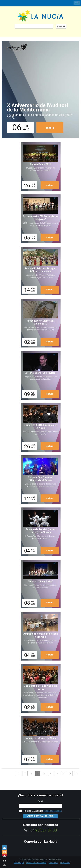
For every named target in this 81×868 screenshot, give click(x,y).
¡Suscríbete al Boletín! (41, 816)
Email (40, 801)
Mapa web (65, 863)
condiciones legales (53, 811)
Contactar (53, 863)
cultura (50, 128)
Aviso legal (19, 863)
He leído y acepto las (42, 811)
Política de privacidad (36, 863)
